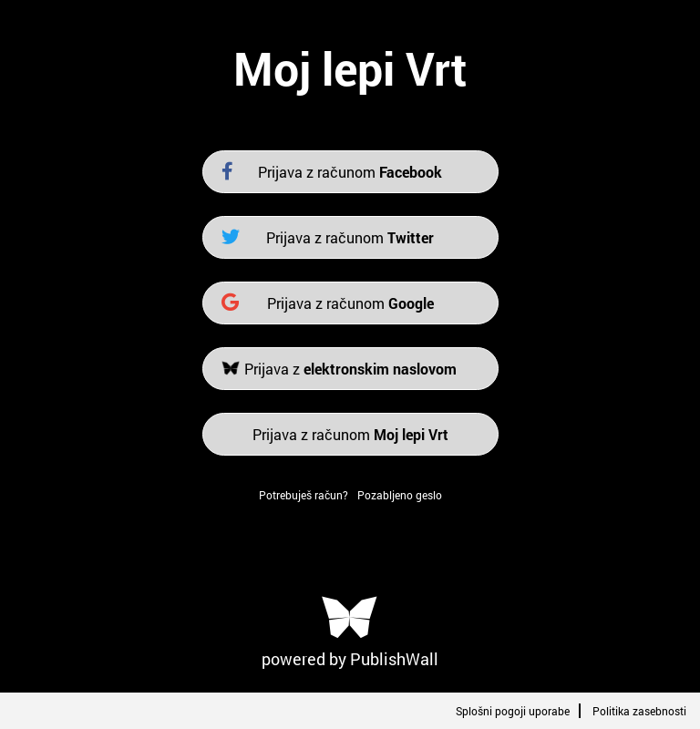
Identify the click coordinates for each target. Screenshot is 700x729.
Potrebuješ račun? (304, 495)
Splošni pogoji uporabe (513, 711)
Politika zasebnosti (639, 711)
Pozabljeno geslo (400, 495)
